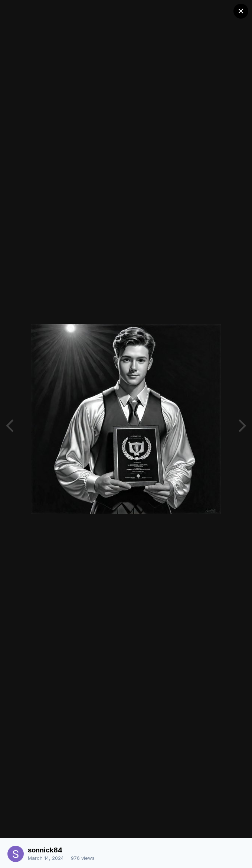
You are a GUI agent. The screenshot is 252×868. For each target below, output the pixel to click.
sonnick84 (45, 850)
